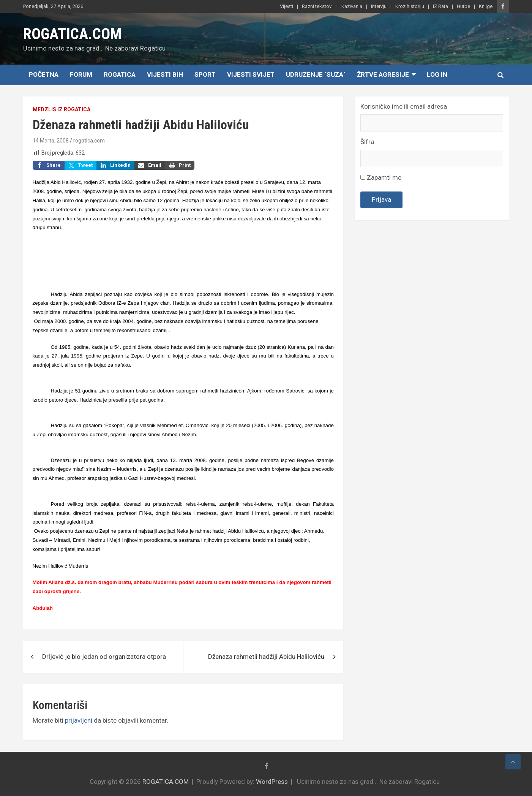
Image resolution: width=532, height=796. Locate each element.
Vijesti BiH (165, 74)
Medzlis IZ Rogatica (62, 109)
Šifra (367, 142)
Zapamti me (381, 177)
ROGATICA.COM (72, 34)
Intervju (379, 6)
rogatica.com (89, 141)
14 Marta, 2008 (51, 141)
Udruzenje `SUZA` (316, 74)
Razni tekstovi (317, 6)
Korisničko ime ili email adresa (404, 106)
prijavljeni (79, 720)
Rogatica (120, 74)
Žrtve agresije (383, 74)
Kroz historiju (410, 6)
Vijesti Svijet (251, 74)
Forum (81, 74)
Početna (44, 74)
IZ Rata (440, 6)
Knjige (486, 6)
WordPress (272, 782)
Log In (437, 74)
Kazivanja (352, 6)
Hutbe (463, 6)
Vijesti (287, 6)
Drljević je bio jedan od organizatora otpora (104, 657)
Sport (205, 74)
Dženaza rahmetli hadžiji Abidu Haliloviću (266, 657)
